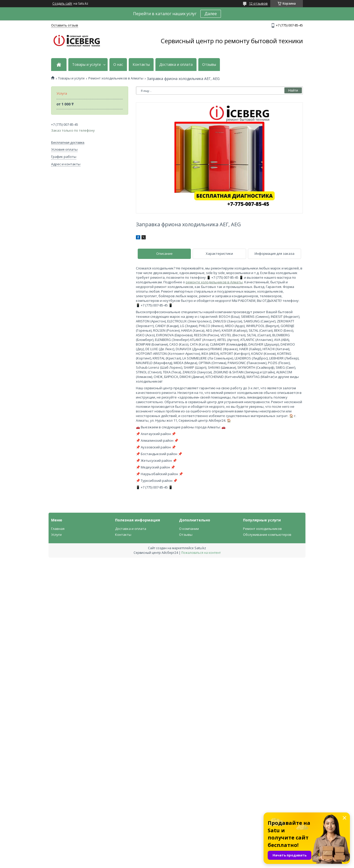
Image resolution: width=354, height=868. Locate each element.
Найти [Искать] (293, 90)
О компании (189, 529)
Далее (211, 14)
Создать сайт (62, 4)
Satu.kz (200, 548)
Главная (58, 529)
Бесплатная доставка (68, 143)
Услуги (56, 535)
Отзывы (209, 65)
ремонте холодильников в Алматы (214, 282)
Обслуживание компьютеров (267, 535)
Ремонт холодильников (262, 529)
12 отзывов (258, 3)
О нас (118, 65)
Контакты (141, 65)
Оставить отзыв (65, 25)
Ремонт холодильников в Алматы (116, 78)
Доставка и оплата (176, 65)
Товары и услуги (86, 65)
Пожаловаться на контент (201, 553)
